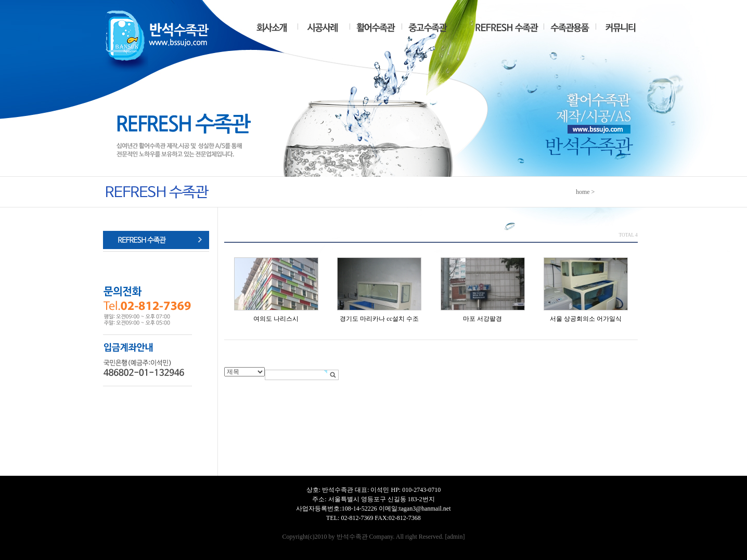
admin (455, 537)
